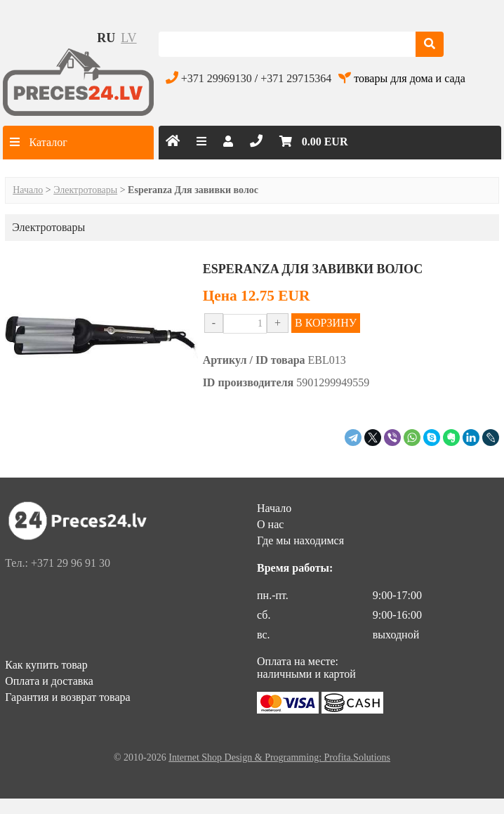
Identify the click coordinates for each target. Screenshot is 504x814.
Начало (28, 190)
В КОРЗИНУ (326, 323)
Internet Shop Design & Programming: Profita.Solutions (279, 757)
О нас (270, 524)
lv (128, 38)
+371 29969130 (217, 78)
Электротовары (85, 190)
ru (106, 38)
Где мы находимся (300, 540)
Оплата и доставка (49, 681)
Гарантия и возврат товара (67, 697)
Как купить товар (46, 665)
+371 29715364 (296, 78)
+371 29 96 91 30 (71, 563)
